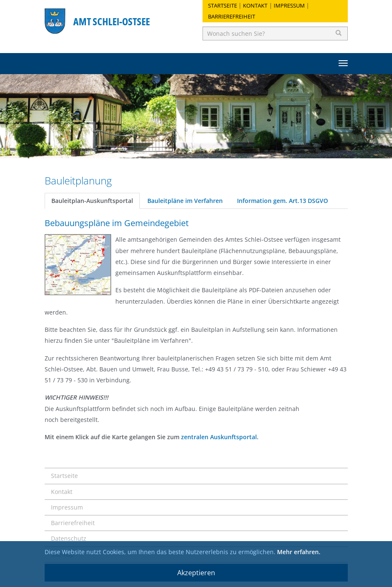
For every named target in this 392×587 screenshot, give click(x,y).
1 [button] (184, 148)
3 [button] (209, 148)
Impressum (289, 5)
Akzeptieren (196, 573)
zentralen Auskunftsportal (219, 437)
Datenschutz (69, 538)
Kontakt (255, 5)
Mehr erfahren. (299, 552)
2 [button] (196, 148)
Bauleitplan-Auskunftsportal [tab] (92, 201)
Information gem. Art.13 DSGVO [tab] (283, 201)
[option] (196, 116)
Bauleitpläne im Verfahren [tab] (185, 201)
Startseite (223, 5)
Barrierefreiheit (232, 16)
